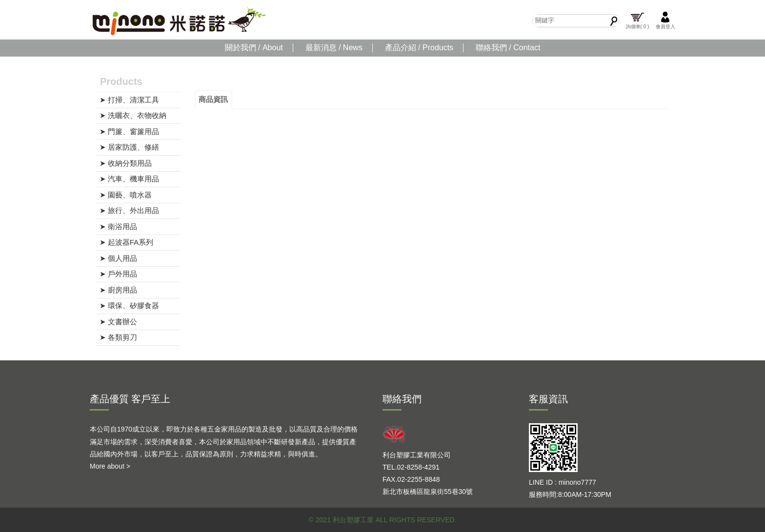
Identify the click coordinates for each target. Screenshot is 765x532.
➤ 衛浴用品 (118, 227)
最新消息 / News (334, 48)
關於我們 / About (254, 48)
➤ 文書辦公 (118, 322)
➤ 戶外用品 (118, 274)
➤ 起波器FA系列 (127, 242)
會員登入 (665, 20)
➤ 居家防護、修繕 (129, 147)
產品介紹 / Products (419, 48)
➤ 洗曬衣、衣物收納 (133, 115)
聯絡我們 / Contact (508, 48)
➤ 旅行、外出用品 (129, 210)
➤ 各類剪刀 (118, 337)
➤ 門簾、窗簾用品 (129, 131)
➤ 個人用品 (118, 258)
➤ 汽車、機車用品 (129, 179)
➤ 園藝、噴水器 (126, 195)
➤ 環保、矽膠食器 (129, 305)
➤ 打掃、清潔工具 (129, 100)
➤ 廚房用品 (118, 290)
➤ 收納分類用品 (126, 163)
